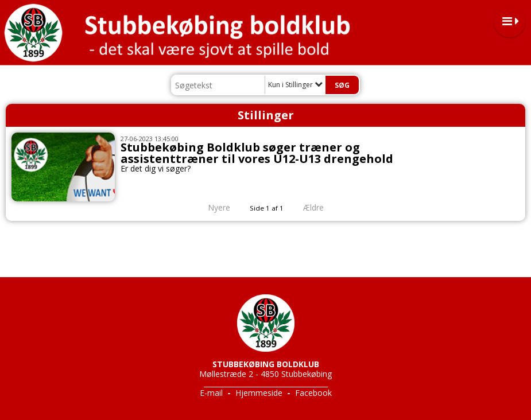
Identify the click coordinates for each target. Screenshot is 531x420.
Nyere (212, 207)
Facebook (313, 393)
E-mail (211, 393)
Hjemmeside (259, 393)
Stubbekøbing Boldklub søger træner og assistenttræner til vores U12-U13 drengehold (257, 153)
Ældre (321, 207)
